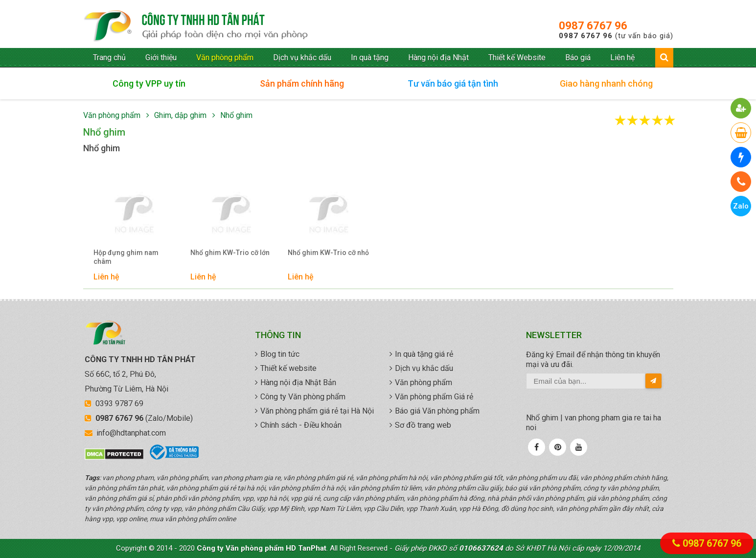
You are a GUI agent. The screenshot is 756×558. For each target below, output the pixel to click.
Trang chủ (109, 58)
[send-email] (653, 381)
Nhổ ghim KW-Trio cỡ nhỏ (328, 253)
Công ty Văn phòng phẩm (303, 397)
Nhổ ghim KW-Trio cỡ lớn (230, 253)
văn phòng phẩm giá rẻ (196, 26)
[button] (741, 108)
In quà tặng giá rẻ (424, 354)
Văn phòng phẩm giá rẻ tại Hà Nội (317, 411)
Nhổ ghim (236, 115)
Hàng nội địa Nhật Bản (298, 383)
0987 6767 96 (593, 26)
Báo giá (578, 58)
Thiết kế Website (517, 58)
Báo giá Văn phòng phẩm (437, 411)
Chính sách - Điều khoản (301, 425)
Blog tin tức (280, 354)
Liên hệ (622, 58)
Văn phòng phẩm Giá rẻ (434, 397)
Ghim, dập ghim (180, 115)
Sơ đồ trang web (423, 425)
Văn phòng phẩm (225, 58)
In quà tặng (370, 58)
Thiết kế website (288, 368)
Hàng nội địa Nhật (438, 58)
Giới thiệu (161, 58)
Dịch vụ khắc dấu (302, 58)
